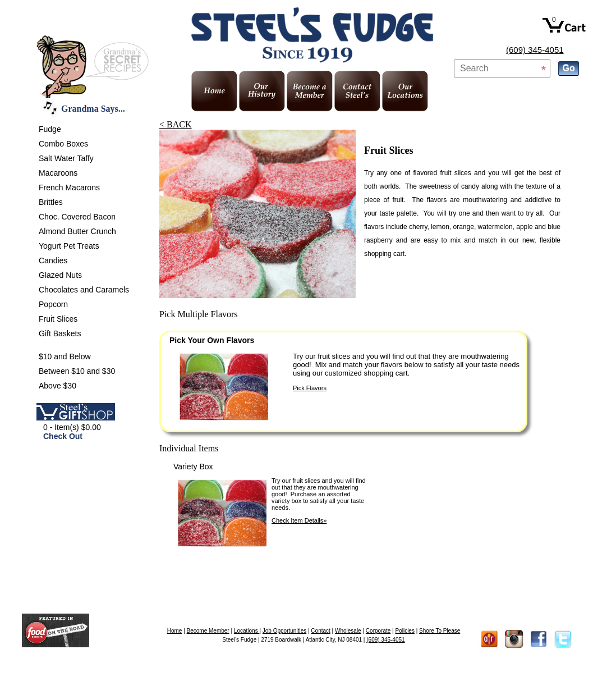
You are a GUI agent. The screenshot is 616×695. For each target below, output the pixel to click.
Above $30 (58, 386)
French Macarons (69, 188)
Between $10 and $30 (77, 371)
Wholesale (348, 631)
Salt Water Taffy (66, 158)
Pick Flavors (310, 388)
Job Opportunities (284, 631)
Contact (320, 631)
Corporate (378, 631)
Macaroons (58, 173)
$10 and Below (65, 356)
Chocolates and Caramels (84, 290)
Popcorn (53, 304)
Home (175, 631)
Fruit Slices (58, 319)
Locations (247, 631)
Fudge (50, 129)
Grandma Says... (93, 109)
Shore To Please (440, 631)
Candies (53, 260)
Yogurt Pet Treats (69, 246)
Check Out (63, 436)
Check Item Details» (299, 520)
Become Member (208, 631)
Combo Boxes (63, 144)
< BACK (175, 124)
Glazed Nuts (60, 275)
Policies (404, 631)
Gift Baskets (60, 333)
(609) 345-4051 (535, 50)
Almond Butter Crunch (77, 231)
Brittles (51, 202)
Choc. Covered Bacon (77, 217)
